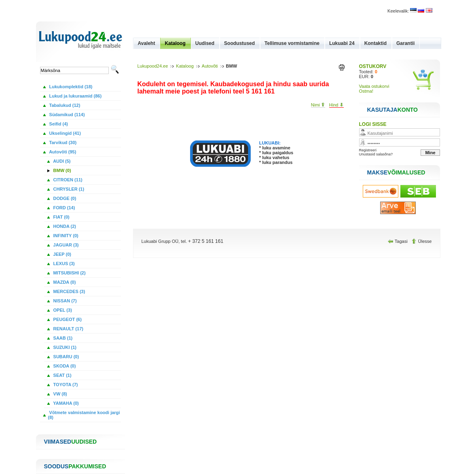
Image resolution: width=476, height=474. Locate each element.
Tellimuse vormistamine (292, 43)
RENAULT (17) (68, 329)
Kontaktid (376, 43)
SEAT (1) (62, 375)
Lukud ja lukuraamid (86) (75, 96)
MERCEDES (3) (69, 291)
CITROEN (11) (67, 180)
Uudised (205, 43)
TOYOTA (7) (65, 385)
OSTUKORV (373, 66)
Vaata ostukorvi (374, 86)
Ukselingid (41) (65, 133)
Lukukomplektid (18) (70, 87)
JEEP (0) (62, 254)
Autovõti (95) (62, 152)
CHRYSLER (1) (68, 189)
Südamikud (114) (67, 115)
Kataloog (175, 43)
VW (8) (60, 394)
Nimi (318, 105)
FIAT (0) (61, 217)
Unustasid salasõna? (376, 154)
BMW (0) (62, 170)
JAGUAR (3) (66, 245)
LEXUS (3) (63, 264)
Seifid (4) (58, 124)
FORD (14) (64, 208)
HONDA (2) (64, 226)
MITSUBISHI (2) (69, 273)
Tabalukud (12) (64, 105)
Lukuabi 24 (342, 43)
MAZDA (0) (64, 282)
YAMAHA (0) (66, 403)
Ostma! (366, 91)
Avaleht (147, 43)
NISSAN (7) (65, 301)
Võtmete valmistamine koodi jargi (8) (84, 415)
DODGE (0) (64, 198)
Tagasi (398, 241)
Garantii (405, 43)
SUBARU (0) (66, 357)
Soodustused (239, 43)
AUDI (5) (61, 161)
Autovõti (210, 66)
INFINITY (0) (65, 236)
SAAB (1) (62, 338)
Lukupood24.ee (153, 66)
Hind (336, 105)
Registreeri (368, 150)
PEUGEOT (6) (67, 319)
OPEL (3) (62, 310)
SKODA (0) (64, 366)
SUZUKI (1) (65, 347)
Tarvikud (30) (62, 142)
